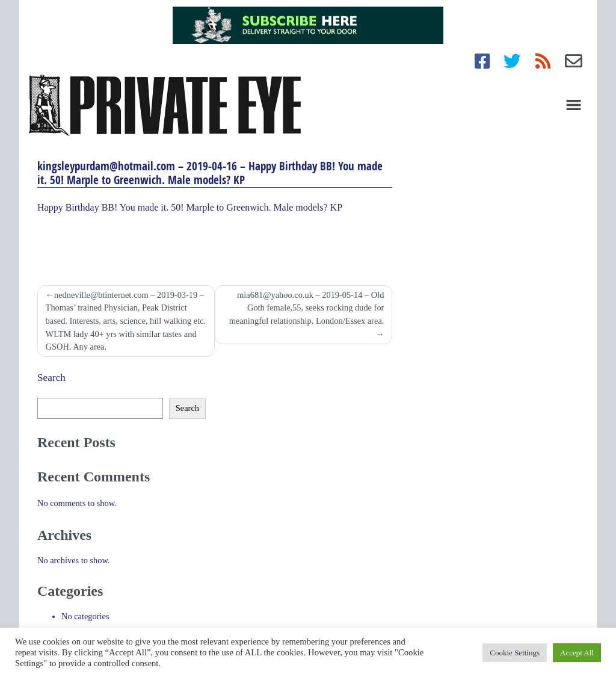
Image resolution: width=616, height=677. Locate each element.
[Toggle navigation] (574, 105)
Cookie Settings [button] (515, 653)
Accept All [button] (577, 653)
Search (51, 378)
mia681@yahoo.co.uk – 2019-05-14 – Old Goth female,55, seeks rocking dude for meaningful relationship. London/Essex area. (307, 308)
